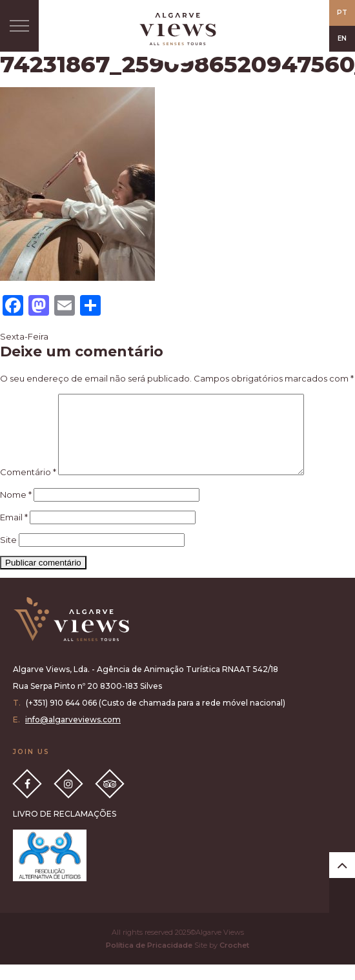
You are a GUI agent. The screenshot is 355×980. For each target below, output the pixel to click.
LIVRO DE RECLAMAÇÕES (65, 829)
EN (342, 38)
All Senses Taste (177, 29)
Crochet (234, 961)
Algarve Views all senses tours (71, 635)
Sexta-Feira (24, 336)
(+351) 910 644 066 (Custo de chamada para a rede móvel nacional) (156, 718)
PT (342, 13)
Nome (16, 510)
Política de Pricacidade (149, 961)
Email (14, 533)
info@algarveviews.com (73, 735)
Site (8, 555)
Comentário (28, 487)
